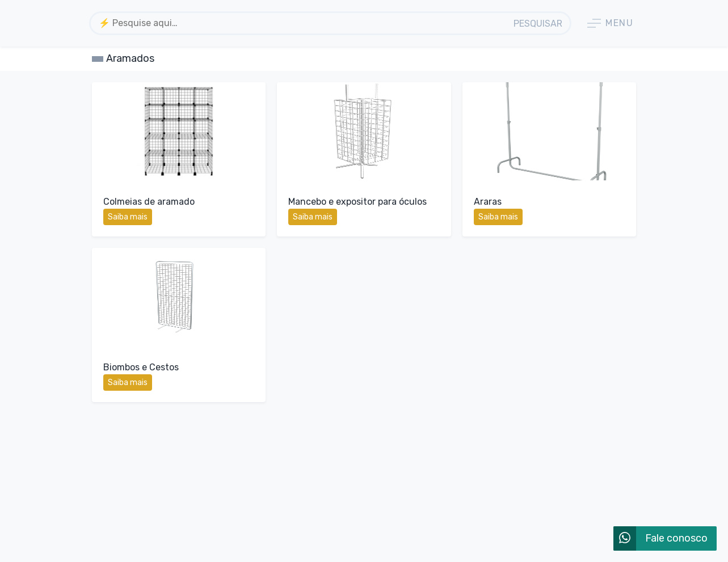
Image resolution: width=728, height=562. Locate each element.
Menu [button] (610, 23)
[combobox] (299, 23)
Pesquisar (538, 24)
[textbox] (299, 23)
